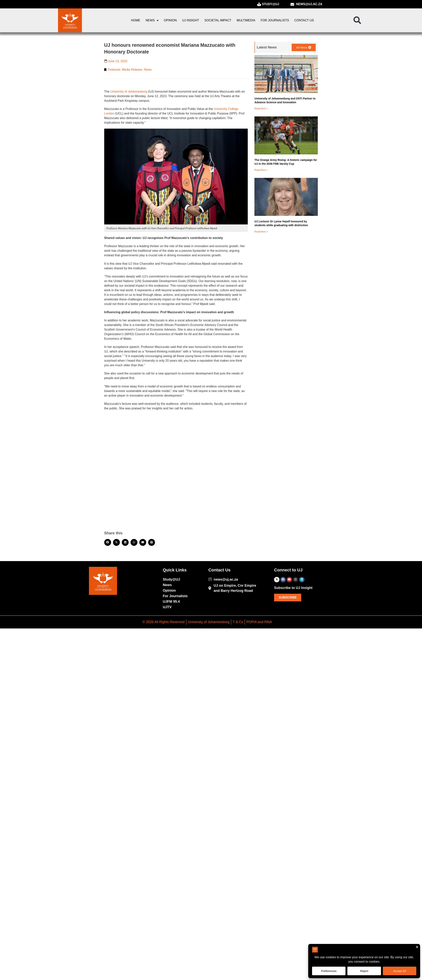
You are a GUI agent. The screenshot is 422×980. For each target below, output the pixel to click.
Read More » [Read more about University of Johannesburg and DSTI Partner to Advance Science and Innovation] (261, 109)
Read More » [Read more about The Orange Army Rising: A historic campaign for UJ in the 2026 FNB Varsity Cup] (261, 170)
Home (136, 20)
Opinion (170, 20)
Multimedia (246, 20)
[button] (357, 20)
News (152, 20)
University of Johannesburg (129, 92)
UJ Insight (191, 20)
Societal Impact (218, 20)
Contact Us (304, 20)
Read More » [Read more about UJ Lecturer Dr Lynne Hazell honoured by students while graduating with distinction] (261, 232)
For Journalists (275, 20)
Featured (114, 70)
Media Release (132, 70)
